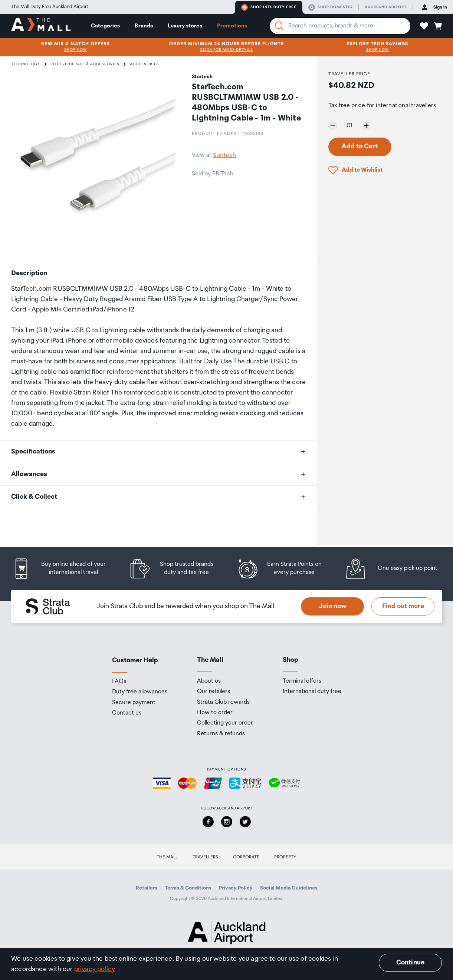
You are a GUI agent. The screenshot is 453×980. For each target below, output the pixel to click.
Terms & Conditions (188, 888)
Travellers (205, 857)
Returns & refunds (221, 734)
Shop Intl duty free (269, 7)
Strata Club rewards (223, 702)
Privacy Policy (236, 888)
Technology (26, 64)
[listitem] (65, 569)
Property (285, 857)
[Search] (279, 26)
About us (209, 681)
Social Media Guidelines (289, 888)
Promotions (232, 26)
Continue (410, 963)
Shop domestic (330, 7)
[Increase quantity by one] (366, 126)
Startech (224, 155)
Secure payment (134, 703)
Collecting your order (225, 723)
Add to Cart (360, 146)
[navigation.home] (41, 26)
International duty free (312, 692)
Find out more (403, 606)
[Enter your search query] (340, 26)
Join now (333, 606)
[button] (424, 26)
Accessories (145, 64)
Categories (105, 26)
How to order (215, 713)
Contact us (127, 713)
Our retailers (214, 692)
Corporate (246, 857)
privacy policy (95, 969)
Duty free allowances (140, 692)
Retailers (147, 888)
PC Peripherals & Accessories (85, 64)
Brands (144, 26)
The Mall (167, 857)
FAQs (119, 682)
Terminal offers (302, 681)
